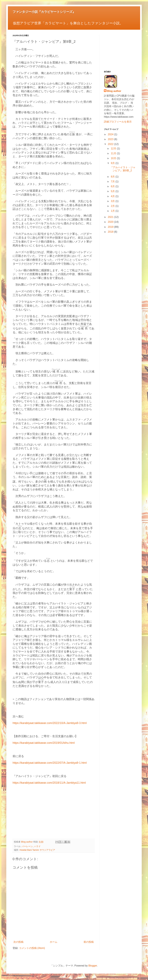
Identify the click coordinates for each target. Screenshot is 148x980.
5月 (113, 191)
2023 (111, 139)
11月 (114, 153)
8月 (113, 177)
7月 (113, 182)
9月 (113, 163)
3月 (113, 201)
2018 (111, 232)
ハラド (37, 846)
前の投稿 (89, 942)
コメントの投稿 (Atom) (32, 948)
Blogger (93, 966)
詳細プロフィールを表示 (118, 122)
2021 (111, 217)
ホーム (54, 942)
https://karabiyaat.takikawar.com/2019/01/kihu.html (44, 743)
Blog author (114, 91)
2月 (113, 206)
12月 (114, 149)
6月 (113, 186)
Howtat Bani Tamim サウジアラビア (37, 850)
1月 (113, 211)
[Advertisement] (54, 813)
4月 (113, 196)
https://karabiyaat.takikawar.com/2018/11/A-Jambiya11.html (49, 783)
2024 (111, 134)
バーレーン (27, 846)
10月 (114, 158)
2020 (111, 222)
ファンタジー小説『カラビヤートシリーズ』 (44, 12)
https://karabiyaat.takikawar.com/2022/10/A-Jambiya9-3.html (50, 723)
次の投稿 (18, 942)
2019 (111, 227)
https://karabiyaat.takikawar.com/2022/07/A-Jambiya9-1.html (50, 763)
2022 (111, 144)
